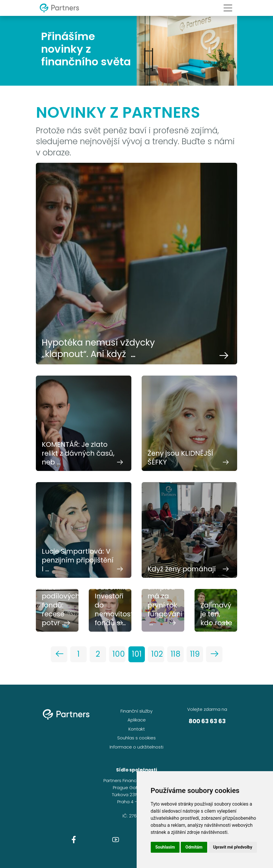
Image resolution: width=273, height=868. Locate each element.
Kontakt (137, 729)
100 (119, 654)
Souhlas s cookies (136, 738)
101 (137, 654)
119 (195, 654)
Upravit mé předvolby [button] (233, 847)
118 (176, 654)
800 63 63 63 (207, 721)
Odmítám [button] (194, 847)
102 (157, 654)
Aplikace (137, 720)
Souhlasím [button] (165, 847)
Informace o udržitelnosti (136, 747)
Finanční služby (136, 711)
